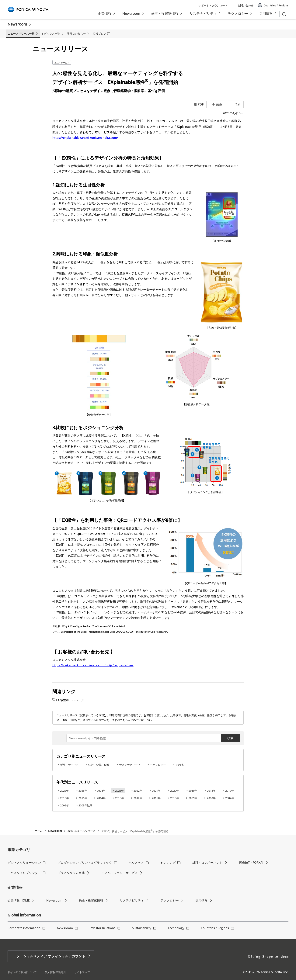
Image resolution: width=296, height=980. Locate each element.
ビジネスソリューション (24, 863)
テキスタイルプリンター (24, 873)
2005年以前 (85, 805)
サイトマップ (82, 972)
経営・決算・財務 (99, 765)
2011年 (156, 798)
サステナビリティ (130, 765)
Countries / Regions (215, 928)
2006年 (64, 805)
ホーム (39, 831)
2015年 (83, 798)
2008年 (211, 798)
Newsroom (17, 24)
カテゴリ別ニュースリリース (81, 756)
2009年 (193, 798)
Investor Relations (102, 928)
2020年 (175, 791)
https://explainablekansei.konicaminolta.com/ (85, 138)
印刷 (238, 104)
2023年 (120, 791)
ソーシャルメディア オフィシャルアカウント (51, 956)
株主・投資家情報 (91, 900)
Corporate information (24, 928)
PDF (201, 104)
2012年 (138, 798)
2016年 (64, 798)
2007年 (230, 798)
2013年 (120, 798)
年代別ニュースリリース (77, 782)
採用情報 (201, 900)
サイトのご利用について (22, 972)
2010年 (175, 798)
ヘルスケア (136, 863)
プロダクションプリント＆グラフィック (85, 863)
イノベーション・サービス (120, 873)
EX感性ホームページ (70, 700)
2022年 (138, 791)
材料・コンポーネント (207, 863)
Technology (176, 928)
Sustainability (142, 928)
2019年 (193, 791)
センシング (168, 863)
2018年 (211, 791)
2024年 (101, 791)
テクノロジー (158, 765)
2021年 (156, 791)
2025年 (83, 791)
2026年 (64, 791)
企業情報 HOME (19, 900)
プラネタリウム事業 (71, 873)
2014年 (101, 798)
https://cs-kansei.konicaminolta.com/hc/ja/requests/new (93, 665)
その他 (179, 765)
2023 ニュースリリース (82, 831)
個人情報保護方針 (55, 972)
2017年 (230, 791)
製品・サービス (62, 62)
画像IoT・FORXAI (251, 863)
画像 (219, 104)
